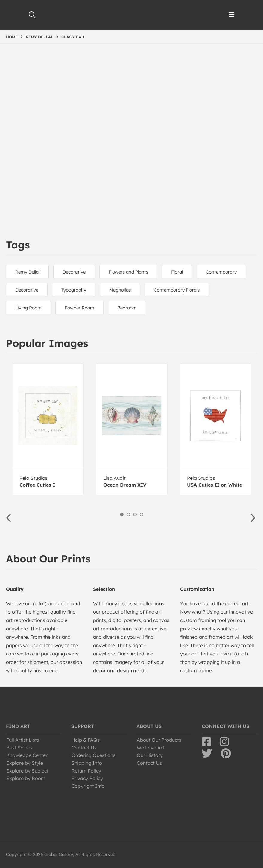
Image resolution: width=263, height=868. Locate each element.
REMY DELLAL (39, 37)
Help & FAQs (86, 740)
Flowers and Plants (128, 272)
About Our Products (159, 740)
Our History (150, 755)
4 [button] (142, 515)
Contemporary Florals (177, 290)
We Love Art (150, 748)
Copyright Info (88, 786)
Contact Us (84, 748)
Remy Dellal (27, 272)
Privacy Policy (87, 778)
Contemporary (221, 272)
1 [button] (122, 515)
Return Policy (86, 771)
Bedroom (127, 308)
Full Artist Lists (23, 740)
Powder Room (79, 308)
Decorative (74, 272)
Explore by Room (26, 778)
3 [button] (135, 515)
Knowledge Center (27, 755)
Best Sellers (19, 748)
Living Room (28, 308)
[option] (48, 429)
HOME (12, 37)
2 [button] (128, 515)
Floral (177, 272)
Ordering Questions (94, 755)
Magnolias (120, 290)
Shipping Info (87, 763)
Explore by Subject (27, 771)
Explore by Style (25, 763)
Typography (74, 290)
